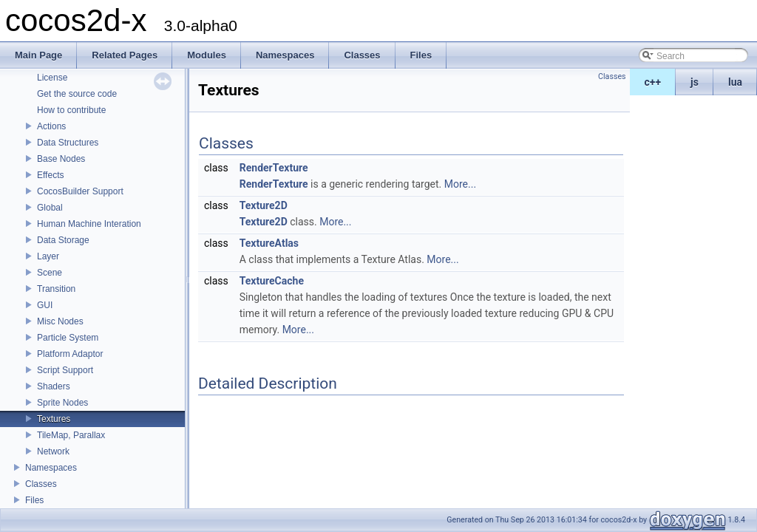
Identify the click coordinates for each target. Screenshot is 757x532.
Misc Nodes (60, 321)
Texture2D (264, 205)
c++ (653, 82)
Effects (50, 175)
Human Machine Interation (89, 224)
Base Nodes (61, 159)
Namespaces (51, 468)
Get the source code (77, 94)
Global (50, 208)
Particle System (68, 338)
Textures (54, 419)
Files (34, 500)
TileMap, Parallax (71, 435)
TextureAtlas (269, 243)
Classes (41, 484)
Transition (56, 289)
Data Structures (68, 143)
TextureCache (272, 281)
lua (735, 82)
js (695, 82)
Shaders (54, 386)
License (52, 78)
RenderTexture (274, 168)
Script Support (65, 370)
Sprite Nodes (62, 403)
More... (460, 184)
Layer (48, 256)
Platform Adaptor (70, 354)
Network (53, 451)
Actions (51, 126)
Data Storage (63, 240)
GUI (45, 305)
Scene (50, 273)
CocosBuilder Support (80, 191)
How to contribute (71, 110)
